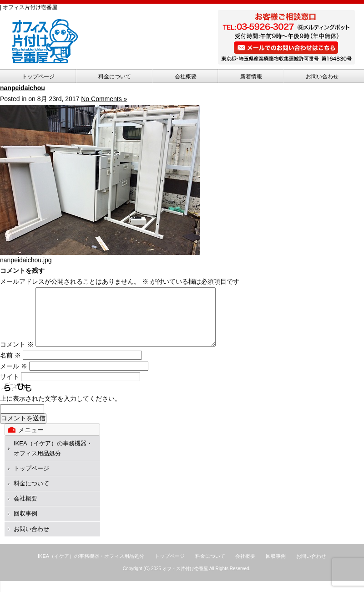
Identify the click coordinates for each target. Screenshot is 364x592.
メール (14, 377)
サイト (10, 388)
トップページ (38, 77)
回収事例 (25, 524)
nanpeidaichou (23, 88)
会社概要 (186, 77)
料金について (115, 77)
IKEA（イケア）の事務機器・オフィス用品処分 (91, 567)
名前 (10, 366)
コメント (17, 355)
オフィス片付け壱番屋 (185, 579)
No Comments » (104, 99)
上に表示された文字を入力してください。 (61, 409)
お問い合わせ (322, 77)
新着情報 (251, 77)
